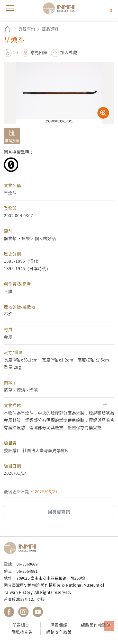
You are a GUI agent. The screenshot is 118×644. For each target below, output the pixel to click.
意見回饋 (39, 52)
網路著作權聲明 (96, 625)
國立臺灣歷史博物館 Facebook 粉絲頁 (9, 612)
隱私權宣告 (22, 632)
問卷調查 (21, 625)
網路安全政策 (59, 632)
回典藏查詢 (59, 512)
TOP (109, 626)
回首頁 (8, 29)
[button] (59, 405)
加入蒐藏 (69, 52)
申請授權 (12, 140)
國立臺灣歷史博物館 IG (23, 612)
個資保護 (59, 625)
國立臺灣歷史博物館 (22, 548)
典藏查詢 (27, 29)
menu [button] (10, 8)
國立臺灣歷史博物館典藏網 (60, 8)
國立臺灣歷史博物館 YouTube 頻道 (38, 612)
